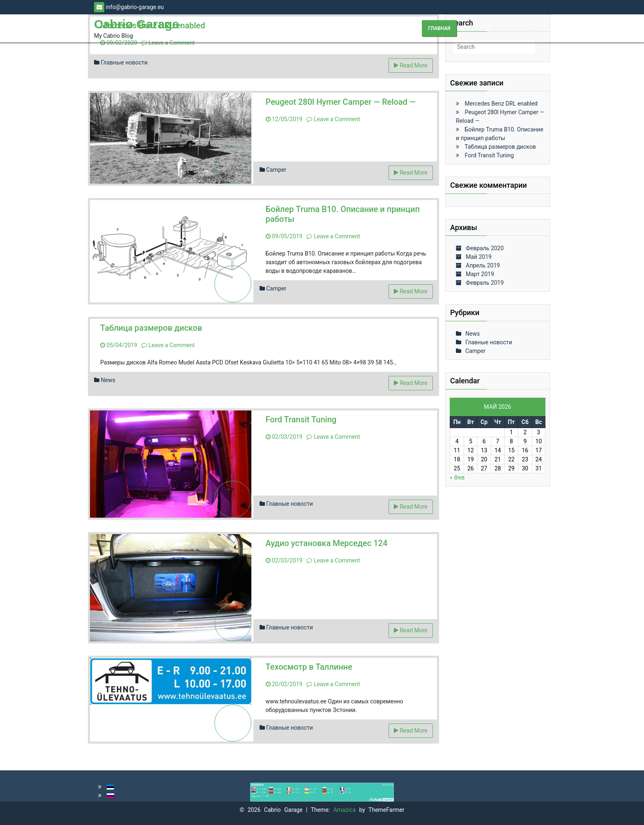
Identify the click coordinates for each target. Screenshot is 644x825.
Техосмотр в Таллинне (309, 667)
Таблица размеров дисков (151, 328)
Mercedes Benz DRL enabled (501, 104)
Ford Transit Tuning (301, 419)
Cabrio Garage (137, 24)
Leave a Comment (168, 43)
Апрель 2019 (483, 265)
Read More (411, 65)
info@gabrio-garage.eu (129, 7)
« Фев (457, 477)
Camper (276, 170)
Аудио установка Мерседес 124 (327, 543)
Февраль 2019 (485, 283)
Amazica (346, 810)
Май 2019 (479, 257)
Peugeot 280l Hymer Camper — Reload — (341, 102)
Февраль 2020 (485, 248)
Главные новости (124, 62)
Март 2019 (480, 274)
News (108, 380)
